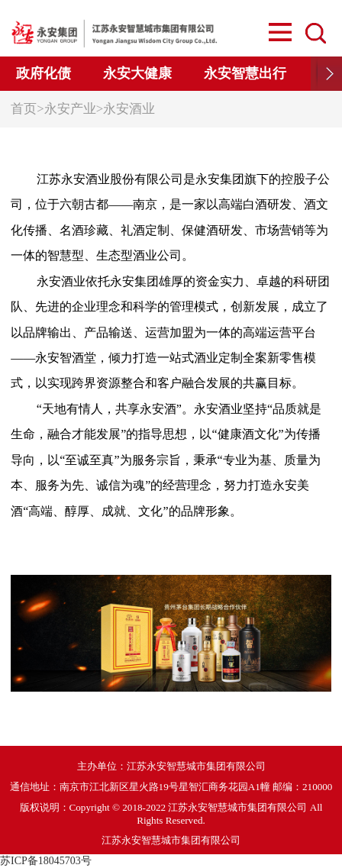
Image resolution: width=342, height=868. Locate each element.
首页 (24, 109)
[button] (326, 74)
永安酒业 (129, 109)
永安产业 (70, 109)
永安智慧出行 (245, 73)
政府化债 (44, 73)
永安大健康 (137, 73)
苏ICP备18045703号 (46, 861)
